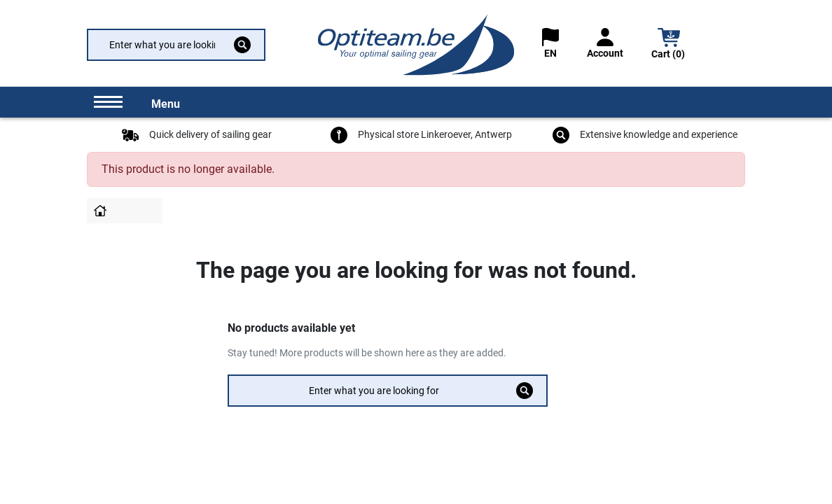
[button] (669, 45)
